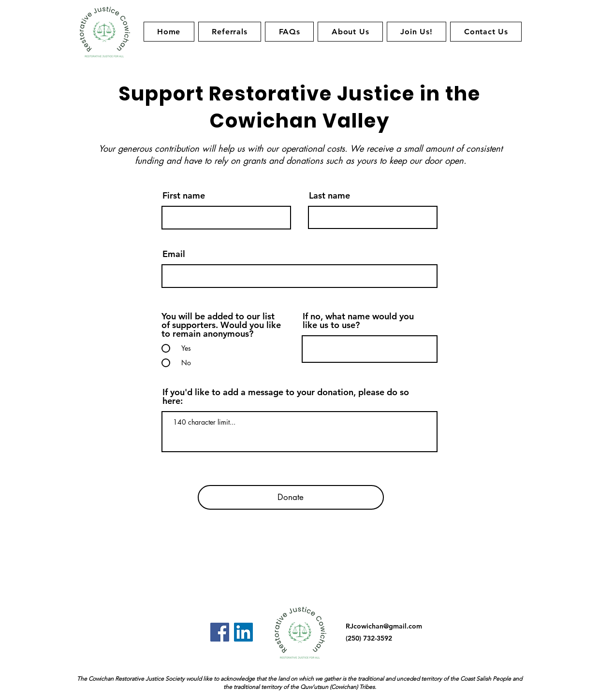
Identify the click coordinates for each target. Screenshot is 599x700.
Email (174, 254)
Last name (329, 196)
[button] (350, 32)
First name (184, 196)
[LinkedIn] (243, 632)
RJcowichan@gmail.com (384, 626)
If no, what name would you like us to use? (358, 321)
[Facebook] (220, 632)
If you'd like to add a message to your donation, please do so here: (286, 397)
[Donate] (291, 497)
